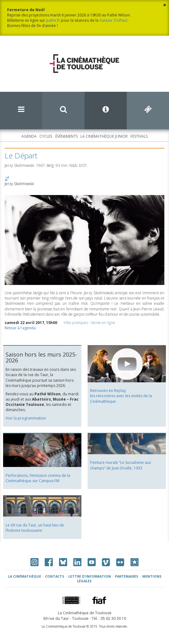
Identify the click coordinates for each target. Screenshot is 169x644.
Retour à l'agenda (20, 328)
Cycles (46, 136)
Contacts (55, 576)
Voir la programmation (26, 418)
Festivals (139, 136)
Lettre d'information (90, 576)
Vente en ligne (103, 323)
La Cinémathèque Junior (104, 136)
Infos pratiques (76, 323)
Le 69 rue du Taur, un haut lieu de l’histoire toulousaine (35, 528)
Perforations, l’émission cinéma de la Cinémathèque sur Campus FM (38, 478)
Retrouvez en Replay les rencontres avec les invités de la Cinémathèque (121, 396)
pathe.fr (53, 20)
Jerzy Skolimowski (19, 184)
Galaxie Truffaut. (114, 20)
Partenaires (127, 576)
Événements (66, 136)
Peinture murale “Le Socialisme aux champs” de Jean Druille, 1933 (121, 465)
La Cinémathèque (25, 576)
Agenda (29, 136)
